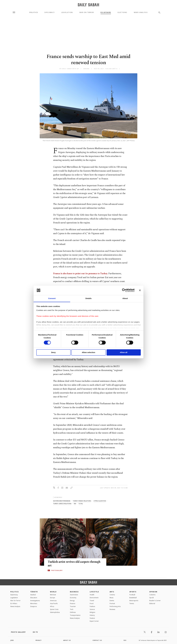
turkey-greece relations (62, 504)
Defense (73, 612)
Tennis (132, 603)
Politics (34, 12)
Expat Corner (94, 621)
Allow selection (88, 352)
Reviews (112, 609)
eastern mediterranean (62, 501)
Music (112, 598)
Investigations (35, 601)
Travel (92, 601)
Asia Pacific (54, 603)
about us (67, 640)
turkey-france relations (82, 501)
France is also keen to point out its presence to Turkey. (80, 274)
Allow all (124, 352)
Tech (72, 609)
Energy (72, 601)
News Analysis (141, 12)
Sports (133, 592)
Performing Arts (115, 606)
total (81, 504)
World (53, 592)
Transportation (75, 615)
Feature (92, 618)
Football (132, 595)
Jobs (12, 640)
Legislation (67, 12)
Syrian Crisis (54, 609)
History (92, 615)
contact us (97, 640)
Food (92, 603)
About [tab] (125, 298)
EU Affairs (106, 12)
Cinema (112, 595)
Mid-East (53, 595)
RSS (125, 640)
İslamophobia (55, 612)
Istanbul (33, 595)
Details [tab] (88, 298)
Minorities (34, 603)
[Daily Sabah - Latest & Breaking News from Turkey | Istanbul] (88, 5)
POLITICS (15, 592)
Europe (53, 598)
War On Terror (87, 12)
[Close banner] (140, 290)
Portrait (112, 603)
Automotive (74, 595)
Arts (112, 592)
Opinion (153, 592)
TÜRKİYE (34, 592)
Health (92, 595)
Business (74, 592)
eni (75, 504)
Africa (52, 606)
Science (92, 609)
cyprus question (100, 501)
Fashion (92, 606)
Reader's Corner (155, 601)
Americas (53, 601)
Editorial (152, 603)
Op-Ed (151, 598)
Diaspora (34, 606)
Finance (73, 603)
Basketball (133, 598)
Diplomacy (50, 12)
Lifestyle (94, 592)
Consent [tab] (52, 298)
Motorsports (134, 601)
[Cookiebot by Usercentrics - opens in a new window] (124, 290)
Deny (53, 352)
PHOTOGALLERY (57, 570)
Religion (92, 612)
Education (34, 598)
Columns (152, 595)
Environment (94, 598)
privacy (39, 640)
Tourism (73, 606)
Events (112, 601)
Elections (122, 12)
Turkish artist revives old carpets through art (75, 564)
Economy (73, 598)
